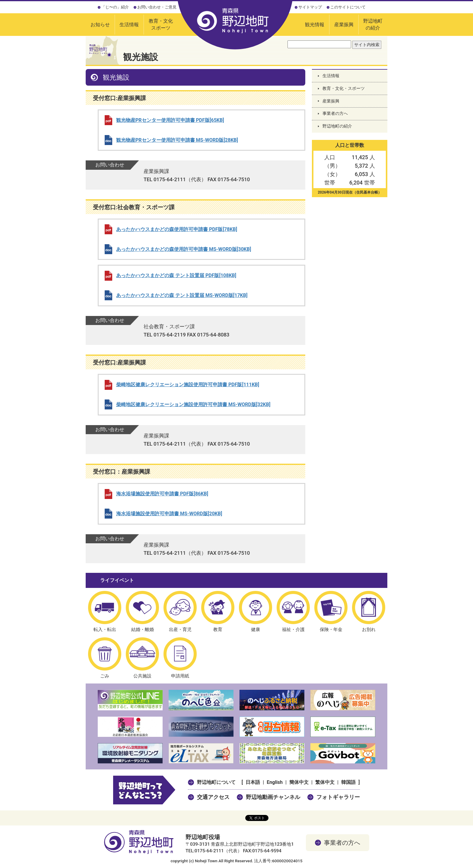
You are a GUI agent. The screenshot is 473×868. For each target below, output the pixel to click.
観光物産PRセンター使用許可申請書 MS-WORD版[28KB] (177, 140)
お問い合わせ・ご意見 (157, 7)
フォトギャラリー (338, 797)
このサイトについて (348, 7)
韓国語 (348, 782)
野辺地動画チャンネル (273, 797)
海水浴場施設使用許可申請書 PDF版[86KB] (162, 494)
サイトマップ (310, 7)
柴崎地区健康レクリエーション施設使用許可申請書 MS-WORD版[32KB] (193, 404)
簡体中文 (299, 782)
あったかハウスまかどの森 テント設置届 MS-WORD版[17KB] (182, 295)
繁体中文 (325, 782)
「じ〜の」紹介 (115, 7)
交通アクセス (213, 797)
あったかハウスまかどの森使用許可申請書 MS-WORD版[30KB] (184, 249)
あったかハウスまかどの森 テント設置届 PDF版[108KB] (176, 275)
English (275, 782)
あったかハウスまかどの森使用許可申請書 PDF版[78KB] (177, 229)
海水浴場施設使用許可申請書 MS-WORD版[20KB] (169, 514)
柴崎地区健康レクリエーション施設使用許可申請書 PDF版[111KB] (188, 385)
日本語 (253, 782)
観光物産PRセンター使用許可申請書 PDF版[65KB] (170, 120)
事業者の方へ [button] (342, 843)
